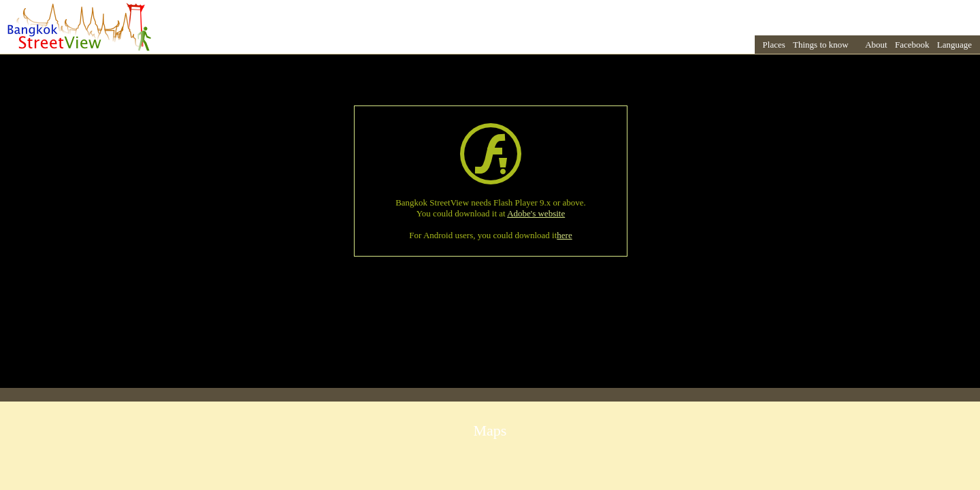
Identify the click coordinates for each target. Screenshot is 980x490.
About (876, 45)
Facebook (912, 45)
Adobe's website (536, 213)
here (564, 235)
